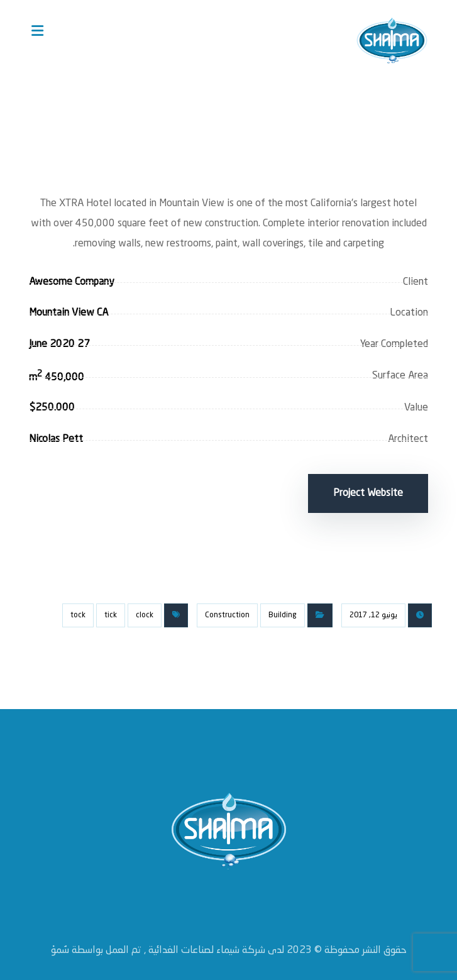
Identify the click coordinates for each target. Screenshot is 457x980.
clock (145, 610)
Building (283, 610)
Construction (227, 610)
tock (78, 610)
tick (111, 610)
